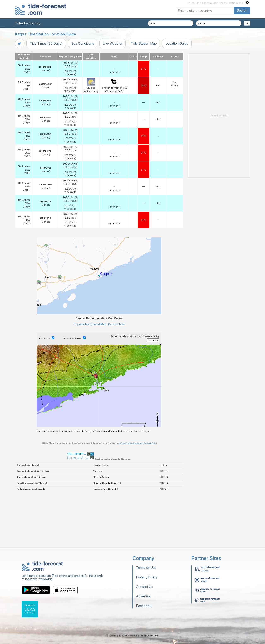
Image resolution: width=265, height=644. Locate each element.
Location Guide (177, 43)
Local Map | (100, 324)
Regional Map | (83, 324)
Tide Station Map (144, 43)
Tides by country (28, 23)
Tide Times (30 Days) (46, 43)
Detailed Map (116, 324)
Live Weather (113, 43)
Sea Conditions (83, 43)
